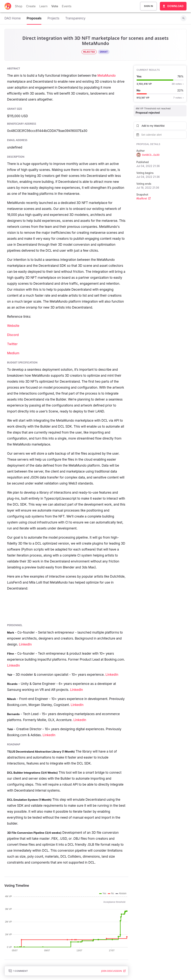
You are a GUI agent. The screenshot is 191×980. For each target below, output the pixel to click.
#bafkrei (143, 198)
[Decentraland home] (8, 6)
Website (13, 326)
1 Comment (18, 971)
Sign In (148, 6)
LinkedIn (25, 644)
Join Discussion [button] (113, 971)
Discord (13, 335)
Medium (13, 353)
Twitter (12, 344)
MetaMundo (107, 76)
